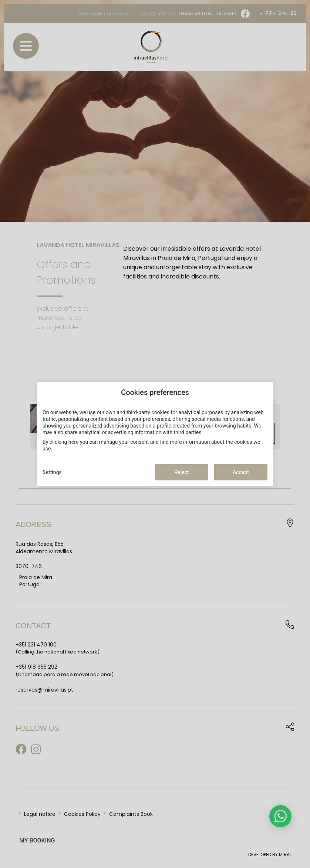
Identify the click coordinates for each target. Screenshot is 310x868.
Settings (52, 472)
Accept (241, 472)
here (74, 442)
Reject (181, 472)
